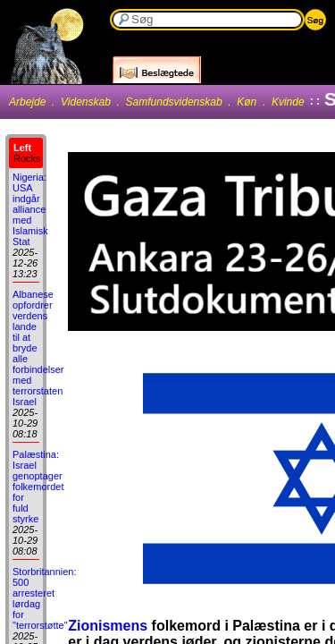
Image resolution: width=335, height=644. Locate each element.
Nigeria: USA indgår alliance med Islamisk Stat (30, 209)
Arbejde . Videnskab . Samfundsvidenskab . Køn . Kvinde (157, 102)
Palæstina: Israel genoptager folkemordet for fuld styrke (38, 487)
